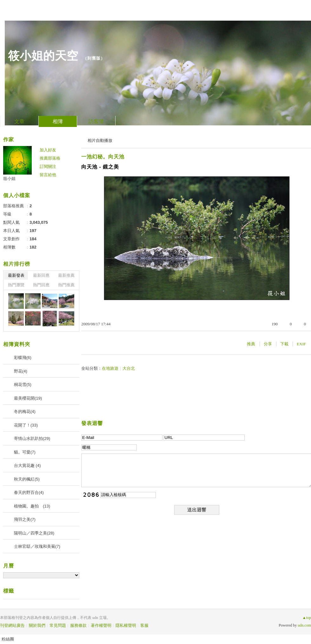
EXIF (301, 344)
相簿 (58, 121)
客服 (144, 625)
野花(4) (21, 371)
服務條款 (78, 625)
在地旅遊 (110, 368)
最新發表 (16, 275)
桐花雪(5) (23, 385)
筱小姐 (9, 179)
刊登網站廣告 (12, 625)
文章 (19, 121)
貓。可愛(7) (25, 452)
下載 (284, 344)
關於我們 (37, 625)
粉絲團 (8, 639)
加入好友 (48, 150)
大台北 (129, 368)
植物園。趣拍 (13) (32, 506)
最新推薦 (66, 275)
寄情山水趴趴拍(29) (32, 438)
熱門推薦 (66, 285)
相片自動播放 (100, 140)
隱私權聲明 (126, 625)
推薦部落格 (50, 158)
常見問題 (58, 625)
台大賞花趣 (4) (27, 465)
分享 (268, 344)
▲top (307, 618)
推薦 (251, 344)
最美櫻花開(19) (28, 398)
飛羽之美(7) (25, 519)
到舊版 (94, 58)
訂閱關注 (48, 166)
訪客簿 (96, 121)
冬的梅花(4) (25, 412)
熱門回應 (41, 285)
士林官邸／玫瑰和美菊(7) (37, 546)
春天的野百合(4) (29, 492)
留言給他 (48, 175)
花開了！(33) (26, 425)
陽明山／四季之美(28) (34, 533)
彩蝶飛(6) (23, 358)
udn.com (304, 625)
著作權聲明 (101, 625)
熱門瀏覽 (16, 285)
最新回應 (41, 275)
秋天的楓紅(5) (27, 479)
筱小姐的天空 (43, 56)
